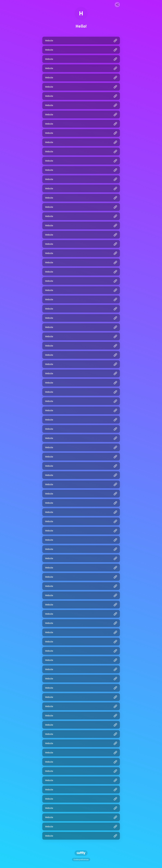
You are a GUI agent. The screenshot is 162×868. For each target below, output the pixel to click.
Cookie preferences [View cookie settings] (81, 860)
